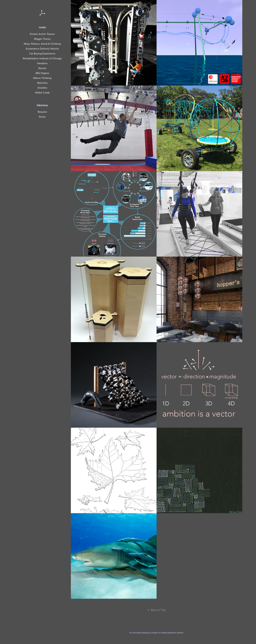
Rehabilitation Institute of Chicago (42, 58)
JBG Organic (42, 73)
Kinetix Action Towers (42, 34)
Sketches (42, 83)
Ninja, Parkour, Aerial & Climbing (42, 44)
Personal (42, 105)
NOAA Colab (42, 93)
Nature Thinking (42, 78)
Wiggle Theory (42, 39)
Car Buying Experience (42, 53)
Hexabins (42, 63)
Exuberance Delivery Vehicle (42, 49)
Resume (42, 112)
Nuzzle (42, 68)
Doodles (42, 88)
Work (42, 28)
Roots (42, 117)
